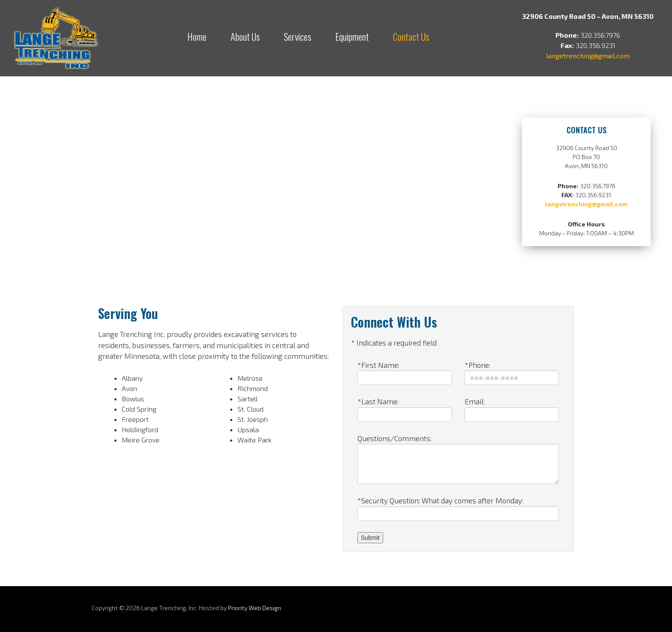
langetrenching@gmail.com (588, 56)
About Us (245, 36)
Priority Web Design (255, 608)
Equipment (352, 36)
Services (297, 36)
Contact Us (411, 36)
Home (197, 36)
